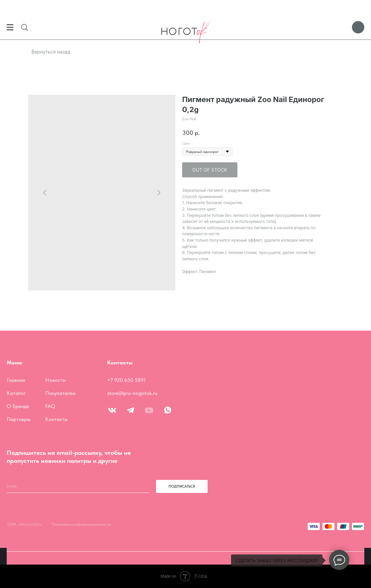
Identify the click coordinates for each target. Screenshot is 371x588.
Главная (16, 380)
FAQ (50, 406)
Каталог (16, 393)
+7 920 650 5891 (126, 380)
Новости (55, 380)
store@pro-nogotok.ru (132, 393)
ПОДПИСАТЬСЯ (182, 486)
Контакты (56, 419)
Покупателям (60, 393)
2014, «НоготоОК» (24, 524)
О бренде (18, 406)
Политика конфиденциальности (81, 524)
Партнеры (19, 419)
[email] (78, 486)
